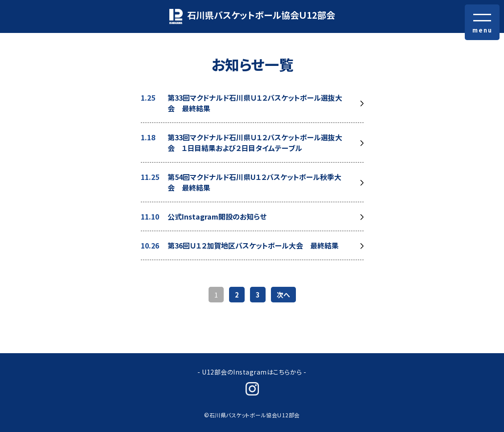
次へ (283, 295)
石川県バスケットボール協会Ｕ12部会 (252, 16)
